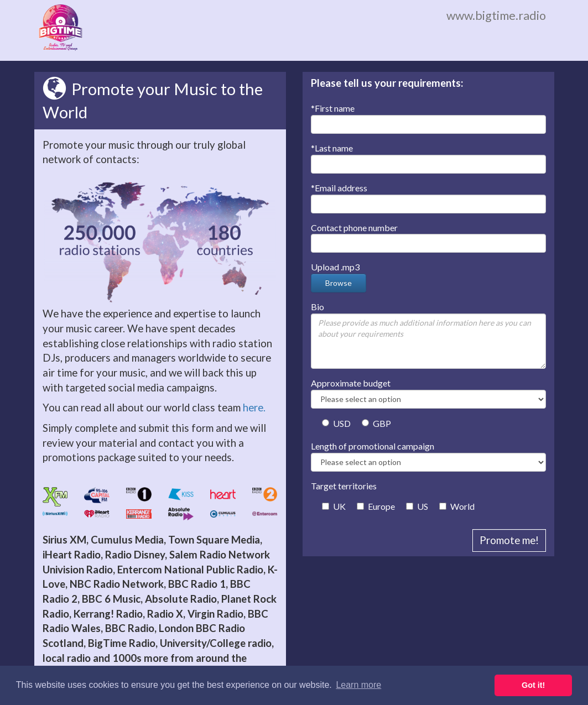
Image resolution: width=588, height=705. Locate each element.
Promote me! (509, 540)
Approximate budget (351, 383)
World (457, 506)
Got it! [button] (533, 685)
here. (254, 408)
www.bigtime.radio (496, 15)
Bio (318, 307)
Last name (332, 148)
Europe (376, 506)
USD (336, 423)
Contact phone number (354, 228)
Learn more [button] (358, 685)
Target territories (344, 486)
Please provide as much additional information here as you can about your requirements (428, 341)
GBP (376, 423)
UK (334, 506)
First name (333, 108)
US (417, 506)
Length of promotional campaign (373, 446)
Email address (339, 188)
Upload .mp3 (335, 267)
